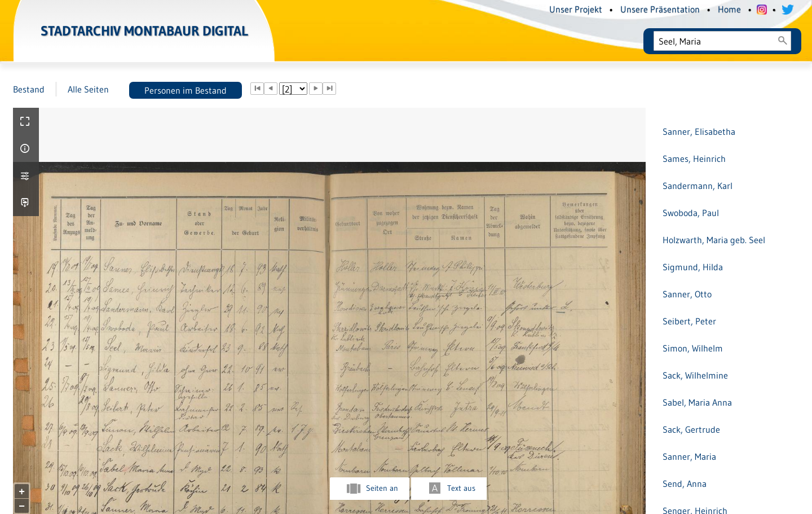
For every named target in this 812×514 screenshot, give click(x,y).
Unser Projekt (576, 9)
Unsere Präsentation (660, 9)
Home (729, 9)
